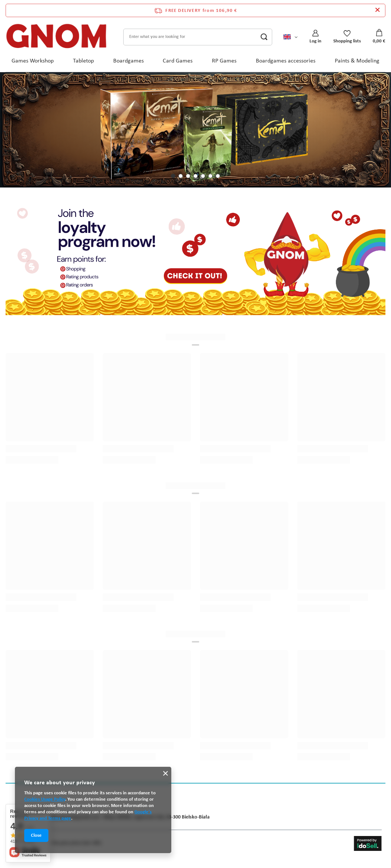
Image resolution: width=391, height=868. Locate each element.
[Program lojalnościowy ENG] (195, 259)
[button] (173, 176)
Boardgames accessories (286, 61)
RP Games (224, 61)
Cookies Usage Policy (45, 799)
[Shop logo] (57, 37)
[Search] (264, 37)
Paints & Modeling (357, 61)
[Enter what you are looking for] (198, 37)
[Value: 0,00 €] (379, 37)
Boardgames (128, 61)
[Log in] (315, 37)
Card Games (178, 61)
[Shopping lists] (347, 37)
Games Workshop (33, 61)
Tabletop (83, 61)
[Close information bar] (377, 10)
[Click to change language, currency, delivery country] (290, 37)
